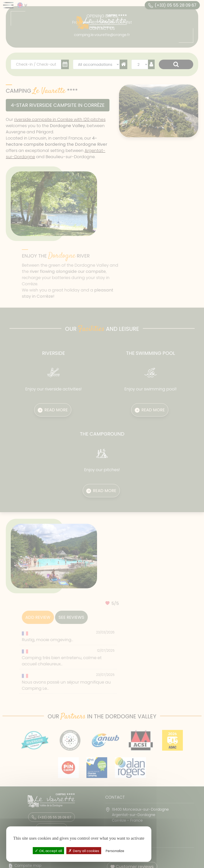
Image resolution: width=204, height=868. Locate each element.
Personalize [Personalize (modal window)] (115, 851)
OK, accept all (48, 851)
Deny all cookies (84, 851)
